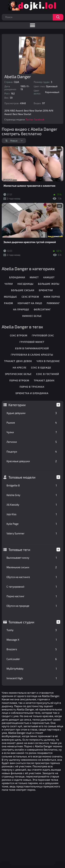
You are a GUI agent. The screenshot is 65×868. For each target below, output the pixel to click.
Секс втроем (30, 297)
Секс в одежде (41, 368)
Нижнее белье (32, 316)
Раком (8, 303)
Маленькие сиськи (32, 567)
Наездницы (25, 284)
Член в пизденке (48, 361)
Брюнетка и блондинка (32, 393)
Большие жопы (49, 284)
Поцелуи (32, 452)
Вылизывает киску (32, 558)
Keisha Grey (32, 495)
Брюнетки (46, 290)
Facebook (39, 119)
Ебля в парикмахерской (32, 348)
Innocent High (32, 678)
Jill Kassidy (32, 505)
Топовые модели (22, 477)
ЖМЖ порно (52, 297)
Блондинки (17, 277)
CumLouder (32, 659)
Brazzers (32, 649)
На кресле (19, 368)
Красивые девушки (32, 461)
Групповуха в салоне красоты (32, 355)
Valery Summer (32, 533)
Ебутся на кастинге (32, 577)
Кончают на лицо (30, 303)
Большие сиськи (23, 290)
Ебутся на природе (32, 606)
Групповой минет (32, 342)
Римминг (53, 303)
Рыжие (32, 423)
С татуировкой (32, 587)
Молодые (10, 297)
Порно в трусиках (32, 387)
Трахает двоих (44, 380)
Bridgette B (32, 485)
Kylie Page (32, 524)
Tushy (32, 630)
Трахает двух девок (18, 361)
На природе (21, 309)
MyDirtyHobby (32, 669)
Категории (17, 405)
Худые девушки (32, 413)
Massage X (32, 640)
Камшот (49, 277)
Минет (34, 277)
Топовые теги (19, 550)
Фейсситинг (42, 309)
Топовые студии (21, 622)
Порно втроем (19, 380)
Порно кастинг (32, 596)
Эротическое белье (18, 374)
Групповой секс (43, 335)
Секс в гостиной (48, 374)
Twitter (29, 119)
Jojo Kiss (32, 514)
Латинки (32, 442)
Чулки (32, 432)
